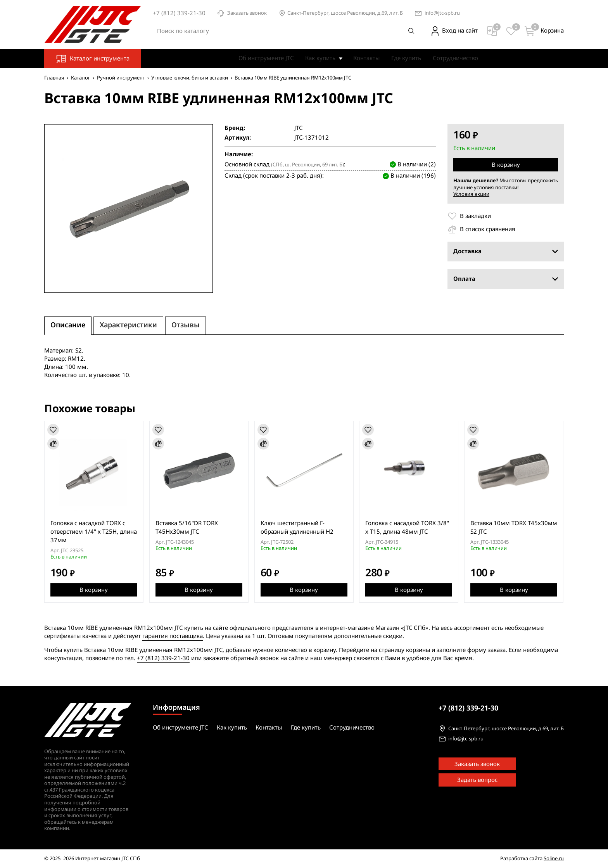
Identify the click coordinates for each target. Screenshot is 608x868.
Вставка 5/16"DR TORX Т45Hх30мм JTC (187, 527)
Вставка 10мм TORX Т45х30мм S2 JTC (514, 527)
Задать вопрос (477, 780)
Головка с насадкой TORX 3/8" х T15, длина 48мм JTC (408, 527)
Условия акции (471, 194)
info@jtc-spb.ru (442, 13)
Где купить (406, 58)
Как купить (320, 58)
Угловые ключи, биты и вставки (190, 78)
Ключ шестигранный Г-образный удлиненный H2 (297, 527)
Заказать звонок (242, 13)
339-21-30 (468, 708)
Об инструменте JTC (266, 58)
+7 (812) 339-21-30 (163, 658)
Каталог (81, 78)
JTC (298, 128)
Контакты (366, 58)
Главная (54, 78)
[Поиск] (411, 31)
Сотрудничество (455, 58)
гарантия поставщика (173, 636)
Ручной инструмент (121, 78)
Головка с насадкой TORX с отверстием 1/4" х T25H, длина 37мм (94, 532)
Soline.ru (554, 858)
